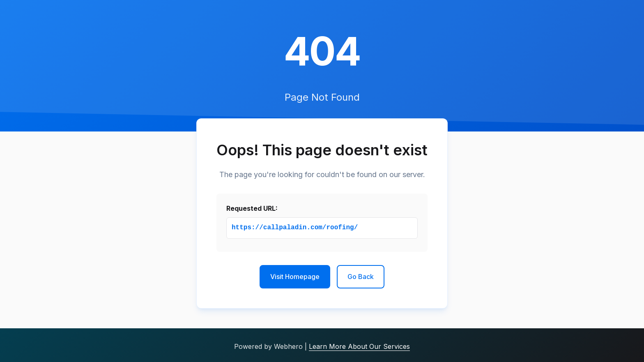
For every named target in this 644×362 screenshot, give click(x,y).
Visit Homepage (295, 277)
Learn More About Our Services (359, 346)
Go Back (361, 277)
